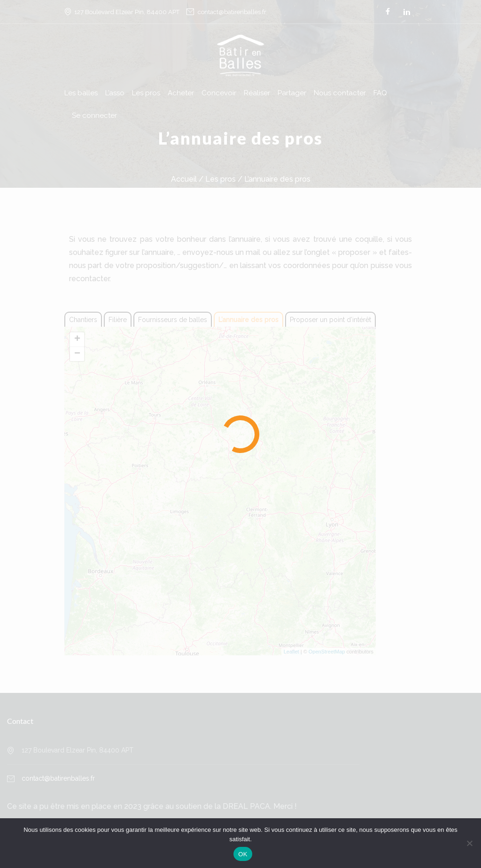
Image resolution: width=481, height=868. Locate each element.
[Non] (469, 843)
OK (243, 854)
